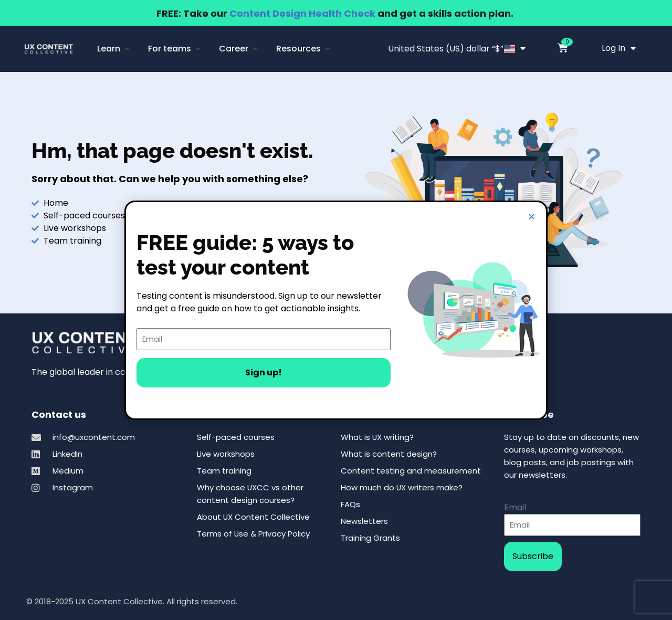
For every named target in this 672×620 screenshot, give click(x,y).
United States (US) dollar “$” (456, 48)
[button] (532, 217)
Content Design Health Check (302, 13)
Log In (619, 48)
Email (515, 507)
